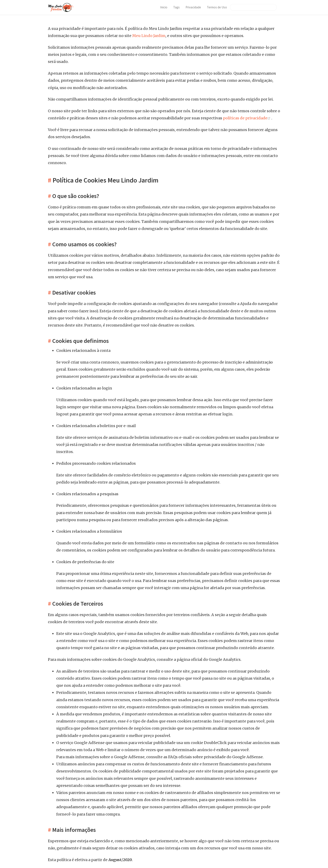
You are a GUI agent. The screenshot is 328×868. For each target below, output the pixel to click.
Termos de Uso (217, 7)
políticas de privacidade (247, 118)
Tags (176, 7)
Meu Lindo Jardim (149, 36)
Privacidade (193, 7)
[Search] (253, 7)
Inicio (164, 7)
